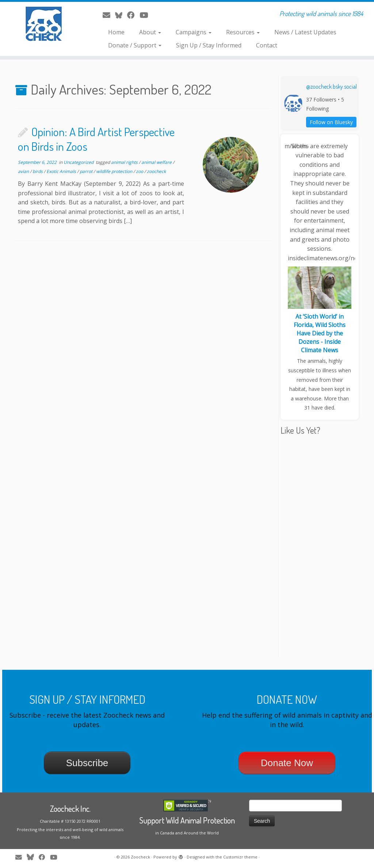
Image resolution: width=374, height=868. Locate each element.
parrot (87, 171)
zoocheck (156, 171)
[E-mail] (109, 15)
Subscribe (87, 763)
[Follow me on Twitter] (121, 15)
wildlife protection (115, 171)
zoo (140, 171)
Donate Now (287, 763)
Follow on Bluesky (331, 122)
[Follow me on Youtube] (146, 15)
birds (38, 171)
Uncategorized (79, 162)
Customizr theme (240, 857)
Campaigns (194, 32)
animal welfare (157, 162)
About (150, 32)
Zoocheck (140, 857)
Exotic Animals (62, 171)
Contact (267, 45)
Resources (243, 32)
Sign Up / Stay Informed (209, 45)
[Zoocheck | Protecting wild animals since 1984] (44, 24)
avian (24, 171)
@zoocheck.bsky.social (331, 87)
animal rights (125, 162)
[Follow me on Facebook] (133, 15)
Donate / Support (135, 45)
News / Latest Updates (305, 32)
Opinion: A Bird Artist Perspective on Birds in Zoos (96, 139)
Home (116, 32)
